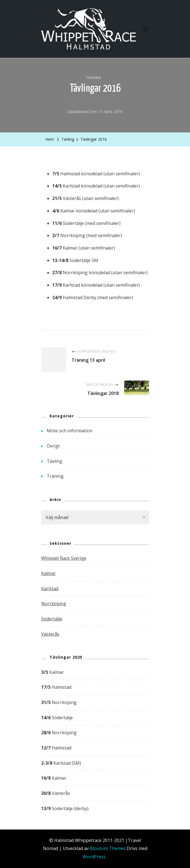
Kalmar (49, 573)
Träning (55, 476)
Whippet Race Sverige (64, 558)
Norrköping (54, 604)
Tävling (94, 78)
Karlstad (50, 589)
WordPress (94, 857)
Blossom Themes (108, 848)
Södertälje (52, 619)
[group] (95, 741)
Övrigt (53, 446)
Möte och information (70, 431)
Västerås (50, 634)
